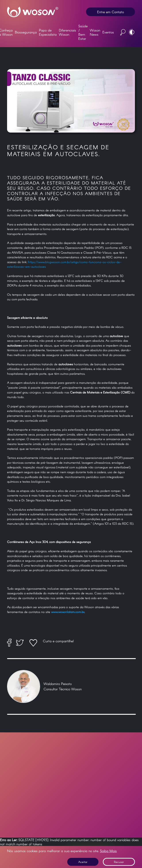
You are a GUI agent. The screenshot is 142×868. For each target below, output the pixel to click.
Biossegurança (26, 32)
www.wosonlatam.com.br (68, 612)
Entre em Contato (110, 12)
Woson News (95, 32)
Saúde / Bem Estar (83, 32)
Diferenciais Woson (67, 32)
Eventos (108, 32)
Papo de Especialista (48, 32)
